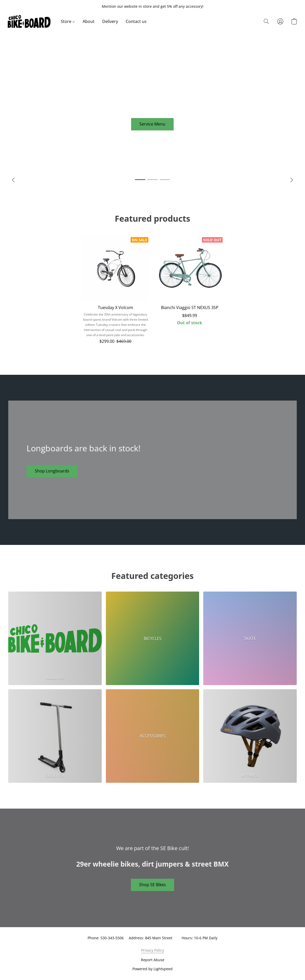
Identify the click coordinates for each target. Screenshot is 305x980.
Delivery (110, 21)
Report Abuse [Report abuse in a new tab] (153, 960)
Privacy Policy (153, 950)
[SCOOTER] (55, 736)
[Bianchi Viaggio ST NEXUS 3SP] (190, 292)
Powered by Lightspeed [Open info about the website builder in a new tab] (152, 969)
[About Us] (55, 638)
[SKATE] (250, 638)
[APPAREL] (250, 736)
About (89, 21)
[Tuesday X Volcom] (115, 292)
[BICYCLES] (153, 638)
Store (68, 21)
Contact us (136, 21)
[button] (29, 21)
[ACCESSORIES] (153, 736)
